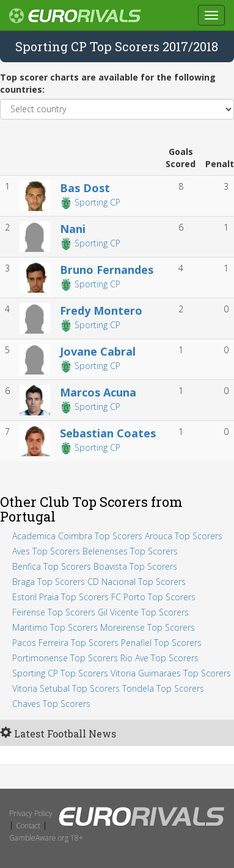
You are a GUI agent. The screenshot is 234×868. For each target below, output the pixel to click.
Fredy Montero (101, 310)
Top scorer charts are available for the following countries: (108, 83)
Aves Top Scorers (46, 551)
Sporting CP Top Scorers (60, 673)
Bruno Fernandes (107, 270)
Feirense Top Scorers (54, 612)
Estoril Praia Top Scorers (60, 597)
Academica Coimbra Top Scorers (77, 536)
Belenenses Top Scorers (130, 551)
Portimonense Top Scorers (65, 658)
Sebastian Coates (108, 433)
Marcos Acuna (98, 392)
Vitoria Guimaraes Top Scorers (171, 673)
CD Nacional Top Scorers (137, 582)
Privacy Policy (31, 813)
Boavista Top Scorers (135, 566)
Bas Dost (85, 188)
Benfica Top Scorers (52, 566)
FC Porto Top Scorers (153, 597)
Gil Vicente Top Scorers (143, 612)
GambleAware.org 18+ (46, 838)
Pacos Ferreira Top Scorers (65, 643)
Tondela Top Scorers (163, 688)
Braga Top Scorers (49, 582)
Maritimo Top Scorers (55, 627)
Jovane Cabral (98, 351)
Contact (28, 826)
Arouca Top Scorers (184, 536)
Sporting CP (96, 202)
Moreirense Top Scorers (148, 627)
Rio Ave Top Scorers (159, 658)
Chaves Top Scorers (51, 704)
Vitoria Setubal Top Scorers (66, 688)
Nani (73, 229)
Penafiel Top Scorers (161, 643)
